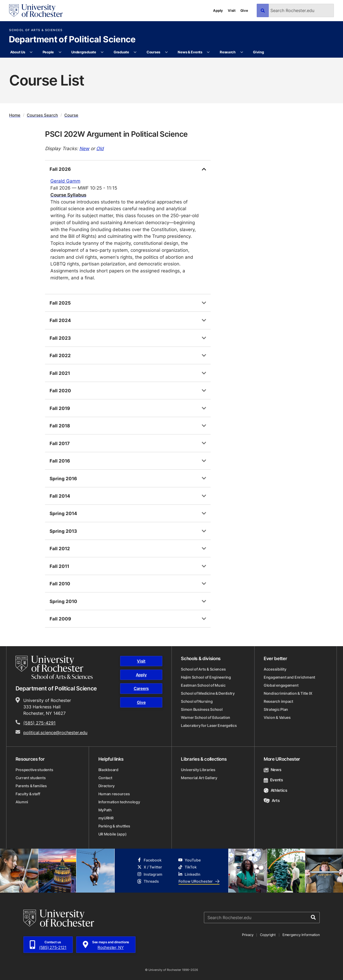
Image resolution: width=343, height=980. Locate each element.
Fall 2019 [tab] (60, 408)
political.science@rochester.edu (55, 733)
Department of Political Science (72, 40)
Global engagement (281, 685)
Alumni (22, 802)
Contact (105, 778)
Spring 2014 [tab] (63, 513)
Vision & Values (277, 717)
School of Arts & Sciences (36, 30)
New (84, 148)
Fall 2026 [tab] (60, 169)
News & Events (190, 52)
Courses (153, 52)
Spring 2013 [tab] (63, 531)
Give (244, 10)
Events (273, 780)
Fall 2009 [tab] (60, 619)
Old (100, 148)
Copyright (268, 935)
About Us (18, 52)
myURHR (106, 818)
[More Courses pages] (166, 52)
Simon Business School (202, 709)
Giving (258, 52)
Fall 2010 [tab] (60, 583)
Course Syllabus (68, 195)
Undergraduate (84, 52)
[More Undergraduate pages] (102, 52)
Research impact (278, 701)
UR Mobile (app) (113, 834)
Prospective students (34, 770)
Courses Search (42, 115)
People (48, 52)
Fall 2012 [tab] (60, 548)
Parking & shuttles (114, 826)
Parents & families (31, 786)
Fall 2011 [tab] (59, 566)
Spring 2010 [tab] (63, 601)
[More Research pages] (242, 52)
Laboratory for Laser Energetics (209, 725)
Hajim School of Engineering (206, 677)
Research (228, 52)
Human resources (114, 794)
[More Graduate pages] (135, 52)
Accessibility (275, 669)
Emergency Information (301, 935)
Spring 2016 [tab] (63, 478)
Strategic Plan (276, 709)
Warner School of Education (206, 717)
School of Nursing (197, 701)
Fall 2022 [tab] (60, 355)
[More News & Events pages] (208, 52)
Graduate (121, 52)
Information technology (119, 802)
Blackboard (108, 770)
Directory (107, 786)
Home (15, 115)
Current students (31, 778)
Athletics (275, 790)
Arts (272, 800)
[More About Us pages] (31, 52)
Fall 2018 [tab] (60, 426)
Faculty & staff (28, 794)
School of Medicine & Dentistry (208, 693)
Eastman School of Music (203, 685)
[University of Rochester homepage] (36, 11)
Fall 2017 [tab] (60, 443)
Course (71, 115)
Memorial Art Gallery (199, 778)
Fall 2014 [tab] (60, 496)
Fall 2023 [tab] (60, 338)
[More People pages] (60, 52)
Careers (141, 688)
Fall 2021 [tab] (60, 373)
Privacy (248, 935)
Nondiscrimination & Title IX (288, 693)
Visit (232, 10)
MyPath (105, 810)
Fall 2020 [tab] (60, 390)
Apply (218, 10)
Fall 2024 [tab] (60, 320)
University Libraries (198, 770)
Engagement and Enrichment (289, 677)
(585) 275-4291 (39, 723)
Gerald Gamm (65, 181)
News (272, 770)
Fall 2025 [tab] (60, 303)
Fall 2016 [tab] (60, 461)
